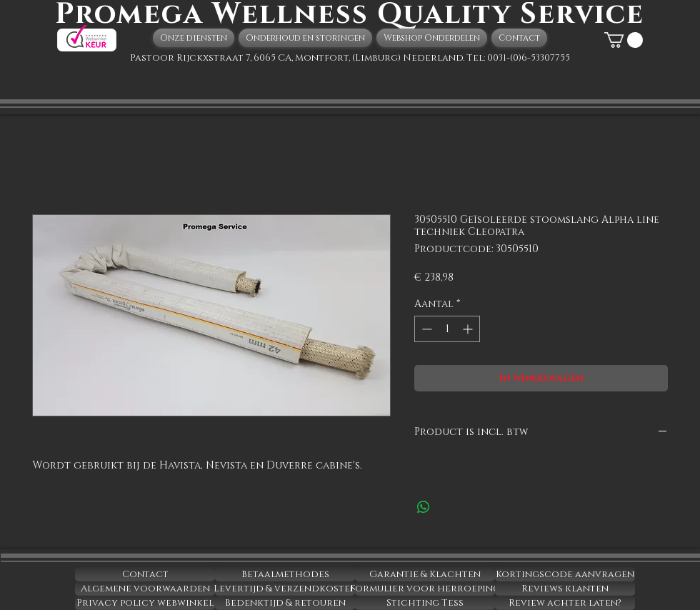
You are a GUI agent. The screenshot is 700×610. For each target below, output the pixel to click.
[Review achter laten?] (565, 603)
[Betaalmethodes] (285, 574)
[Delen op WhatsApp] (424, 507)
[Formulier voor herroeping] (425, 589)
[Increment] (469, 329)
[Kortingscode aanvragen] (565, 574)
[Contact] (145, 574)
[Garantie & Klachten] (425, 574)
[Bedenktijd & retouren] (285, 603)
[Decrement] (425, 329)
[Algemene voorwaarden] (145, 589)
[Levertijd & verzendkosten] (285, 589)
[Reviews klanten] (565, 589)
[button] (624, 40)
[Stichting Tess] (425, 603)
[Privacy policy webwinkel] (145, 603)
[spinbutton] (447, 329)
